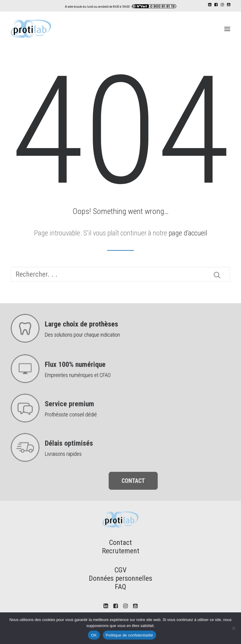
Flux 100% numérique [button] (75, 388)
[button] (210, 5)
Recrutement (121, 551)
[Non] (234, 628)
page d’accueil (188, 233)
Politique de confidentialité (129, 635)
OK (94, 635)
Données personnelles (120, 578)
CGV (120, 570)
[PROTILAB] (31, 29)
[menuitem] (210, 5)
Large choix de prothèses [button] (81, 324)
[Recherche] (120, 274)
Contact (120, 543)
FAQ (120, 587)
